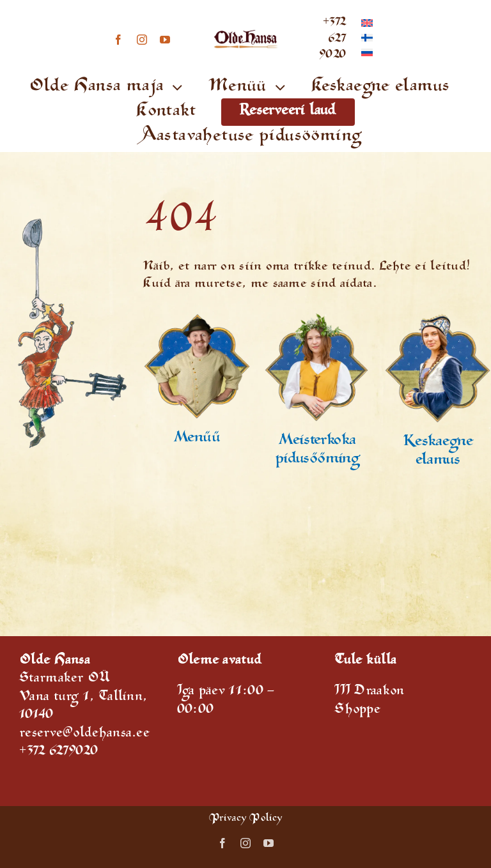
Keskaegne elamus (438, 452)
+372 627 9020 (332, 39)
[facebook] (118, 40)
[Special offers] (197, 319)
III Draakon (369, 692)
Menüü (197, 439)
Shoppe (357, 711)
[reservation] (317, 319)
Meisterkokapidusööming (317, 451)
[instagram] (142, 40)
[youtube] (165, 40)
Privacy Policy (245, 819)
